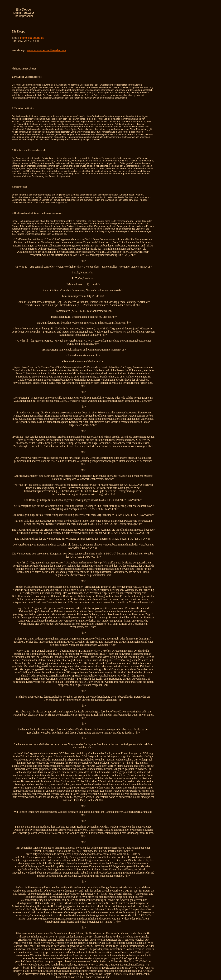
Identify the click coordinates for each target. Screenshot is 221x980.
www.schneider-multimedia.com (47, 50)
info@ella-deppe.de (32, 38)
